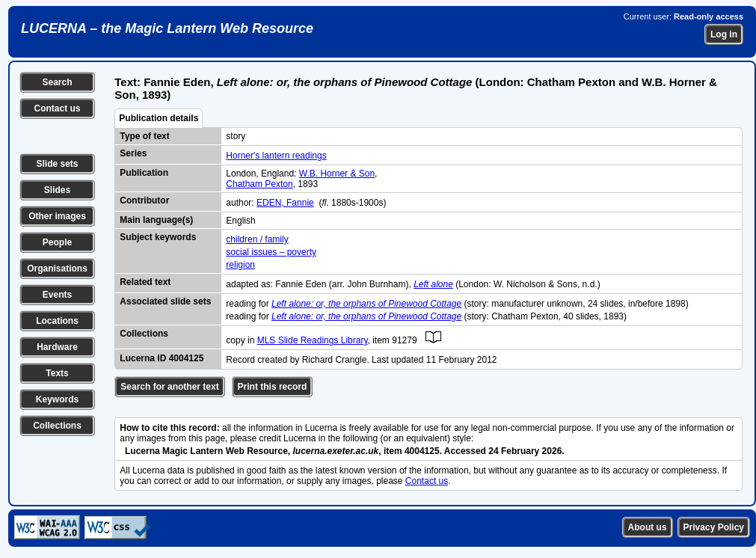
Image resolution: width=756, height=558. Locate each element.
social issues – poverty (271, 252)
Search (57, 82)
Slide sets (57, 164)
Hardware (57, 347)
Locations (57, 321)
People (57, 242)
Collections (57, 426)
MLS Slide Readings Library (313, 340)
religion (240, 265)
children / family (257, 239)
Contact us (57, 108)
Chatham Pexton (259, 184)
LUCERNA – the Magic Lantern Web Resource (167, 28)
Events (57, 295)
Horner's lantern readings (276, 156)
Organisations (57, 269)
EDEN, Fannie (285, 203)
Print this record (273, 387)
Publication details (159, 118)
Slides (57, 190)
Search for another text (169, 387)
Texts (57, 373)
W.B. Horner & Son (337, 174)
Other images (57, 216)
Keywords (57, 399)
